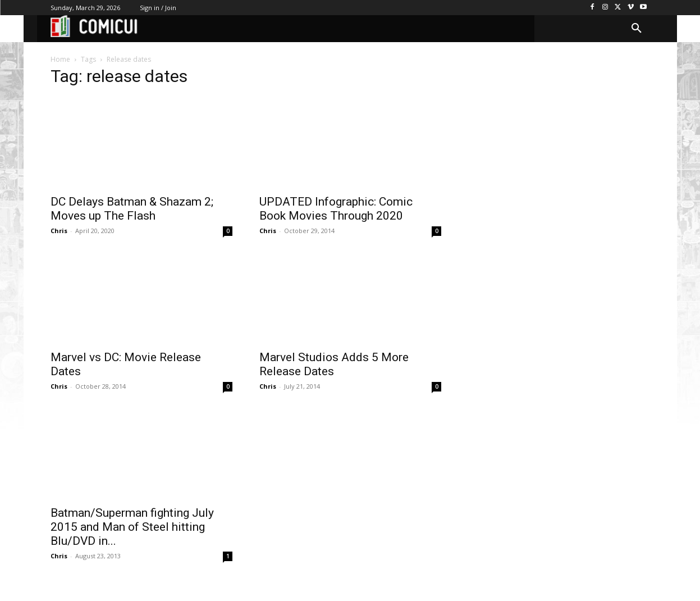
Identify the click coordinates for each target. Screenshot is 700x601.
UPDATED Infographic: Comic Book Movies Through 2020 (336, 209)
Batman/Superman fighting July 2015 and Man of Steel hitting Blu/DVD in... (132, 527)
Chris (59, 231)
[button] (637, 29)
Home (60, 59)
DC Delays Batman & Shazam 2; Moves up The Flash (132, 209)
